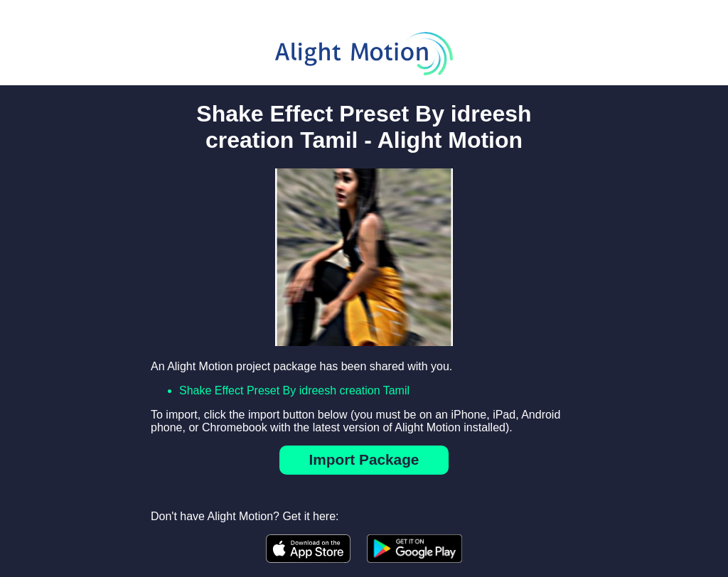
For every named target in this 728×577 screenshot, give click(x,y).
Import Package (364, 459)
